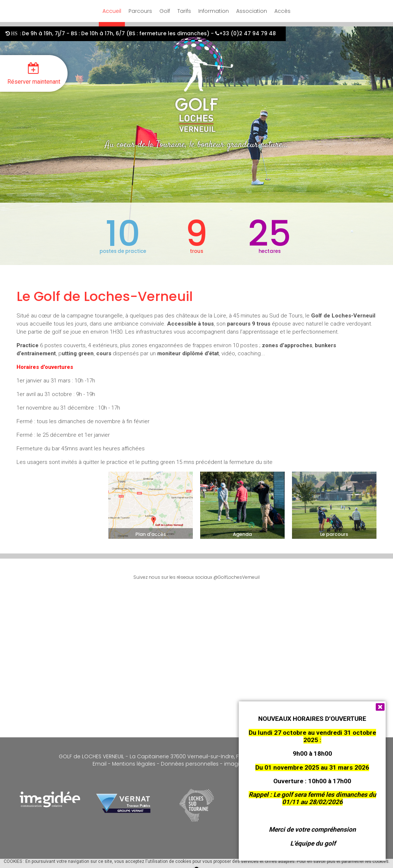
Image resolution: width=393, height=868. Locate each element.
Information (214, 11)
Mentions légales (133, 764)
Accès (282, 11)
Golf (165, 11)
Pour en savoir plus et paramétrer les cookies (343, 861)
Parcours (140, 11)
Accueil (112, 11)
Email (100, 764)
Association (252, 11)
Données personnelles (190, 764)
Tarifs (184, 11)
